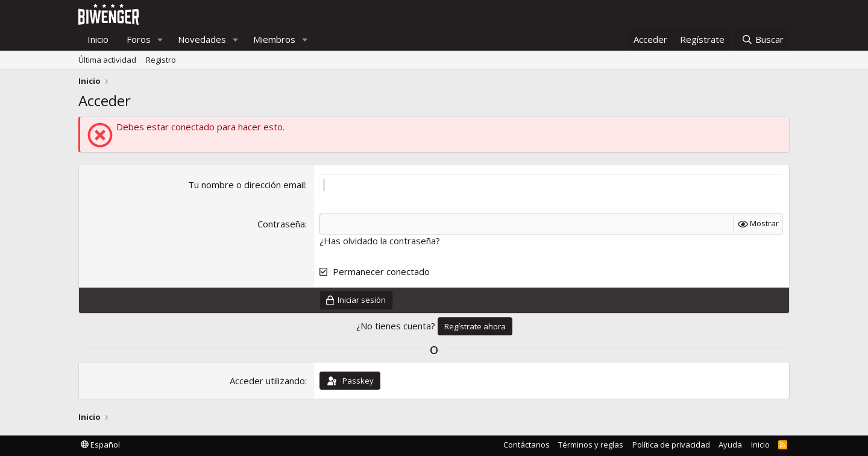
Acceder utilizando (267, 381)
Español (100, 445)
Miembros (274, 39)
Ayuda (730, 445)
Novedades (202, 39)
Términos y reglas (591, 445)
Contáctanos (527, 445)
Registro (161, 60)
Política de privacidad (671, 445)
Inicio (98, 39)
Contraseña (281, 224)
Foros (139, 39)
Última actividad (107, 60)
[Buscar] (763, 40)
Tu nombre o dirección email (247, 185)
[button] (160, 40)
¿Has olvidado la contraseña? (380, 241)
